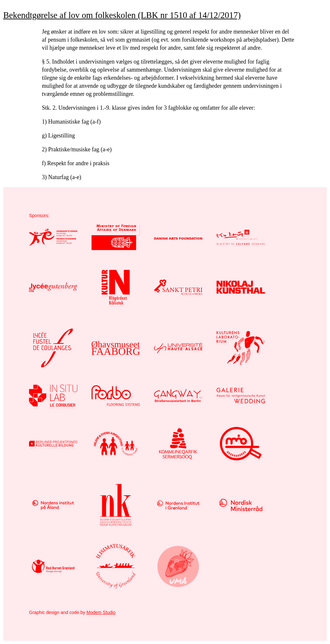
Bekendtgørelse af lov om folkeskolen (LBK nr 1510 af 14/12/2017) (122, 15)
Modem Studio (101, 612)
